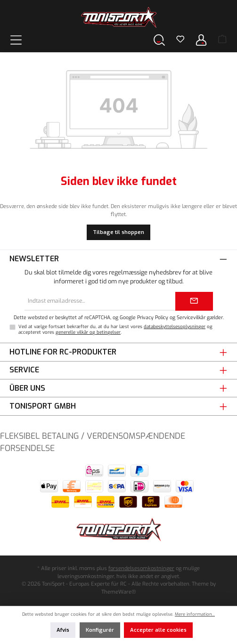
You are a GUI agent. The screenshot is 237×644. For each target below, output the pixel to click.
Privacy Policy (153, 317)
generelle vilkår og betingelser (88, 332)
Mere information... (195, 614)
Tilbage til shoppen (118, 232)
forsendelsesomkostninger (141, 568)
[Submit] (194, 301)
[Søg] (159, 40)
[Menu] (16, 40)
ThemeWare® (118, 592)
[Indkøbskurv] (222, 40)
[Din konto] (201, 40)
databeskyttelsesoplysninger (175, 326)
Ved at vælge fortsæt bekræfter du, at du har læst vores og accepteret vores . (115, 329)
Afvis (63, 630)
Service (24, 370)
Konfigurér (100, 630)
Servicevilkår (191, 317)
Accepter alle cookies (158, 630)
